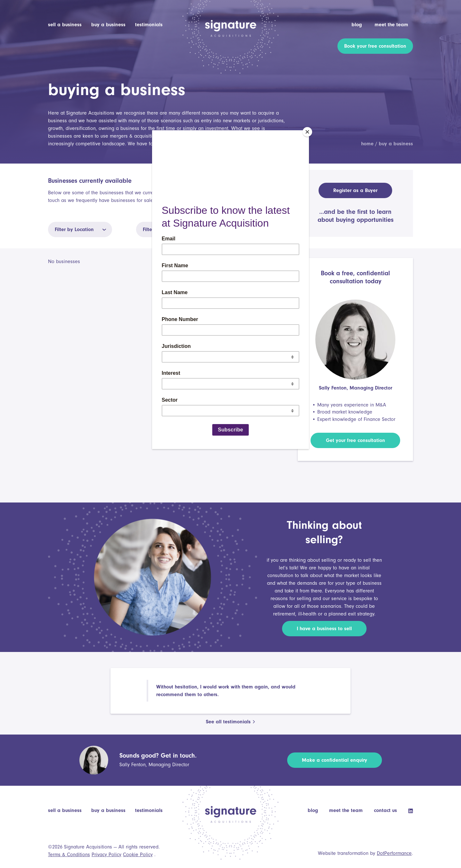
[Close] (307, 132)
